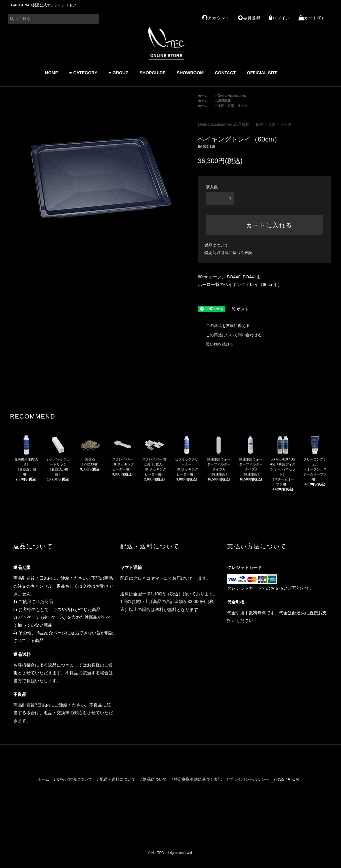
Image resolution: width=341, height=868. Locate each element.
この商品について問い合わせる (230, 335)
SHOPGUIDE (153, 73)
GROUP (119, 73)
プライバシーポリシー (249, 779)
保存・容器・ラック (232, 106)
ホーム (203, 96)
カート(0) (311, 18)
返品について (216, 245)
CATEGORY (83, 73)
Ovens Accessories (232, 96)
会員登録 (249, 18)
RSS (281, 779)
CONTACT (225, 73)
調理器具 (224, 101)
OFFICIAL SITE (262, 73)
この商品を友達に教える (224, 326)
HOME (51, 73)
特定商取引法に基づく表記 (228, 253)
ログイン (279, 18)
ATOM (293, 779)
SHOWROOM (190, 73)
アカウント (216, 18)
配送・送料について (118, 779)
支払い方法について (74, 779)
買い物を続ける (216, 344)
